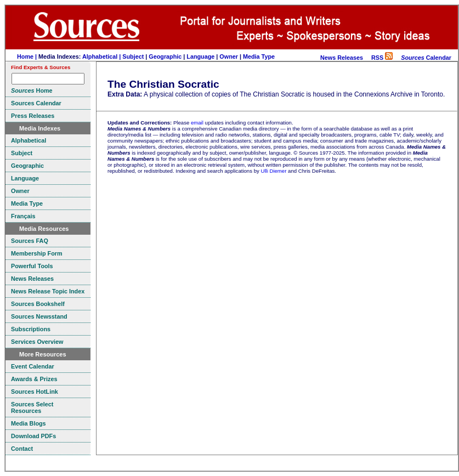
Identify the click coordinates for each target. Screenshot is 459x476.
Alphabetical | (102, 56)
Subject (133, 56)
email (197, 123)
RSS (382, 58)
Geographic (165, 56)
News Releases (342, 58)
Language (200, 56)
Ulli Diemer (273, 171)
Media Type (259, 56)
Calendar (426, 58)
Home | (28, 56)
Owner (229, 56)
